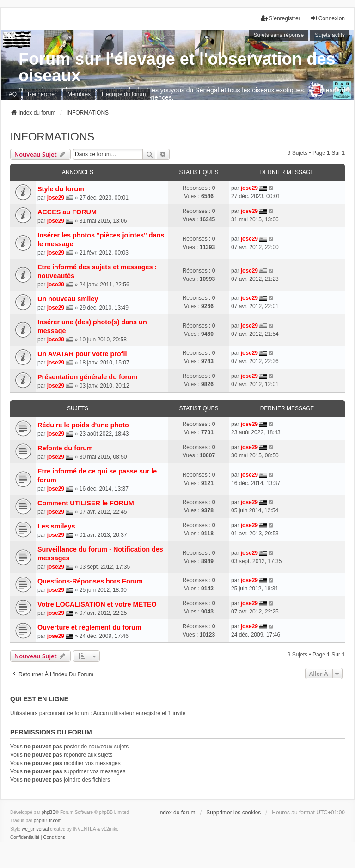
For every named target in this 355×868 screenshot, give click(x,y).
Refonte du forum (65, 448)
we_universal (35, 829)
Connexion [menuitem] (327, 18)
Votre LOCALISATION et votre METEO (97, 604)
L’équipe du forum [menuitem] (124, 94)
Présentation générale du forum (88, 377)
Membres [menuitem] (79, 94)
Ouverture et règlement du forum (89, 627)
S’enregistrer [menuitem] (281, 18)
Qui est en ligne (39, 699)
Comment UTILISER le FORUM (86, 503)
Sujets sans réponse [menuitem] (279, 35)
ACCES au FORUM (67, 212)
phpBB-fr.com (48, 821)
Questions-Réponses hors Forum (90, 581)
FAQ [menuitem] (11, 94)
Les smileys (56, 526)
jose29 (56, 198)
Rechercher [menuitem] (42, 94)
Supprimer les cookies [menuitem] (233, 813)
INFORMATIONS (52, 137)
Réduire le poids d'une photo (83, 425)
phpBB (49, 812)
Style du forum (61, 189)
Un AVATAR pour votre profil (82, 354)
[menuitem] (25, 838)
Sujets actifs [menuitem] (330, 35)
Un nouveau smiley (68, 299)
